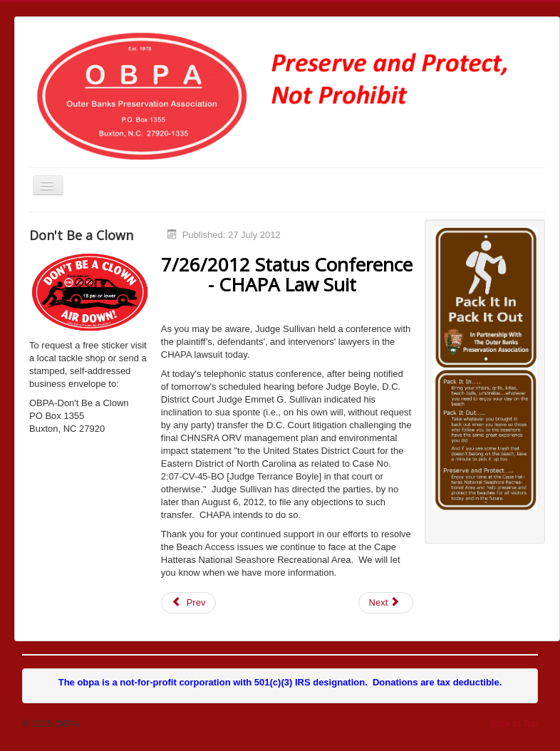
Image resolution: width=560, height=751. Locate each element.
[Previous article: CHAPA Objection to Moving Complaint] (189, 603)
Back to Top (514, 724)
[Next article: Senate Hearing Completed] (386, 603)
